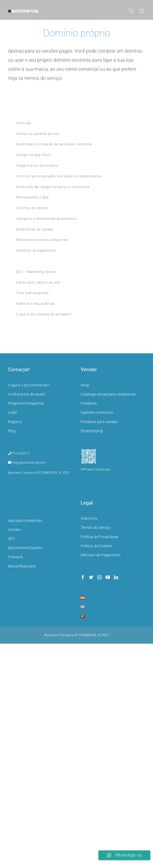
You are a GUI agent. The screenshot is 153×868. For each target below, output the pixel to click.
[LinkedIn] (116, 577)
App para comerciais (25, 521)
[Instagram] (99, 577)
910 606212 (19, 453)
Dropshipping (92, 431)
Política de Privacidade (99, 537)
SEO (11, 539)
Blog (12, 431)
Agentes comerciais (97, 412)
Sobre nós (89, 518)
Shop (85, 385)
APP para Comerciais (96, 470)
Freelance (89, 403)
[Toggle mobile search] (131, 11)
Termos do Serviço (96, 527)
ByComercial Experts (25, 548)
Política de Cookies (96, 546)
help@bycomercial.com (27, 463)
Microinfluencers (22, 566)
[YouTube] (108, 577)
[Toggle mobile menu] (142, 11)
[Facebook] (83, 577)
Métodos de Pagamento (101, 555)
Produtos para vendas (99, 422)
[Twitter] (91, 577)
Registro (15, 422)
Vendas (14, 530)
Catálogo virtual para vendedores (108, 394)
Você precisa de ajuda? (27, 394)
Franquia (16, 557)
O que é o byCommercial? (29, 385)
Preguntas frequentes (26, 403)
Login (13, 412)
